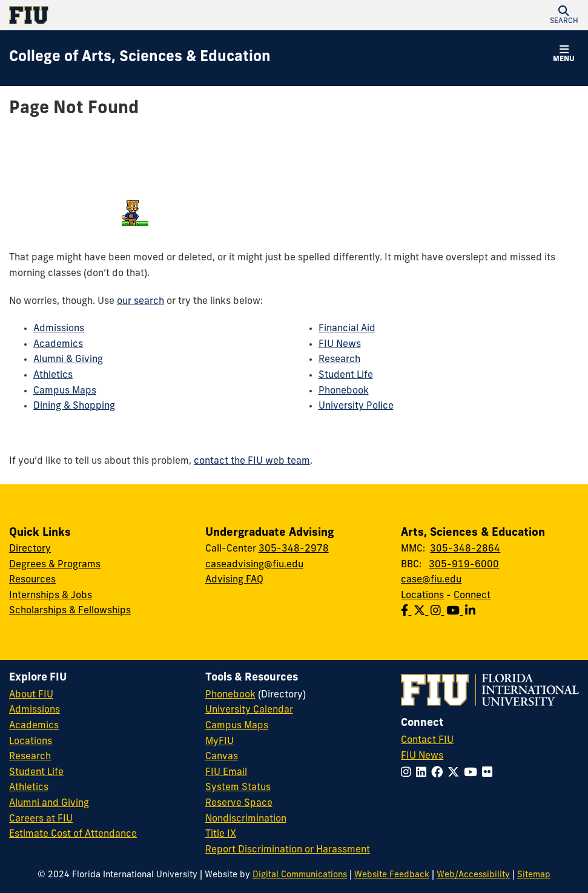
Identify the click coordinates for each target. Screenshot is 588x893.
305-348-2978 (294, 549)
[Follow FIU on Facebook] (439, 773)
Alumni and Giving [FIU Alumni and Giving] (49, 803)
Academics (58, 344)
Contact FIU (427, 740)
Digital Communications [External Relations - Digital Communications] (300, 875)
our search (140, 302)
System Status (238, 788)
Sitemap (534, 875)
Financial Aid (347, 329)
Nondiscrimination (246, 819)
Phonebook (344, 391)
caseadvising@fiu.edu (254, 565)
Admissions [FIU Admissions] (35, 710)
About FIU (31, 695)
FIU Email (226, 773)
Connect (472, 596)
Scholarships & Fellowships (70, 611)
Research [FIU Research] (30, 757)
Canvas (222, 757)
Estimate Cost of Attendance (73, 834)
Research (339, 360)
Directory (30, 549)
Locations (422, 596)
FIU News (340, 344)
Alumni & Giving (68, 360)
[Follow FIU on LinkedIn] (424, 773)
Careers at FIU (41, 819)
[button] (564, 15)
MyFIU (220, 742)
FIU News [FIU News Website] (422, 756)
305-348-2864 (465, 549)
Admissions (59, 329)
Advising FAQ (234, 580)
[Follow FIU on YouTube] (473, 773)
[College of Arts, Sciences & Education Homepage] (140, 58)
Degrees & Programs (55, 565)
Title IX (221, 834)
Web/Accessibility (473, 875)
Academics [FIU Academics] (34, 726)
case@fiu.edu (431, 580)
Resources (32, 580)
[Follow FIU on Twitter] (456, 773)
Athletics (53, 375)
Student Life (346, 375)
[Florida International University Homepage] (152, 15)
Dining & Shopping (74, 406)
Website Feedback (392, 875)
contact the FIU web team (252, 461)
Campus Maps (65, 391)
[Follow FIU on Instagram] (408, 773)
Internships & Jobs (51, 596)
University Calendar (249, 710)
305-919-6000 (464, 565)
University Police (356, 406)
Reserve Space (239, 803)
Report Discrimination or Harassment (288, 850)
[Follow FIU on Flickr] (490, 773)
